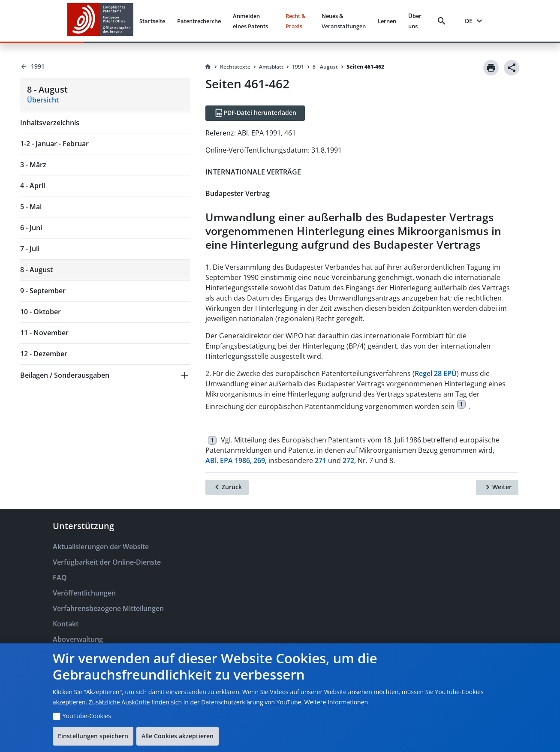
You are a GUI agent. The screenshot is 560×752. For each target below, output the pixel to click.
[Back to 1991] (105, 66)
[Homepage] (208, 67)
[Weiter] (497, 487)
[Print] (491, 68)
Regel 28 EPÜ (436, 373)
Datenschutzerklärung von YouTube (251, 702)
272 (348, 460)
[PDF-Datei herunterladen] (255, 113)
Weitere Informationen (336, 702)
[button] (105, 375)
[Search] (443, 21)
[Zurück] (227, 487)
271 (321, 460)
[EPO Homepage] (100, 21)
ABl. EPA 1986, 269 (235, 460)
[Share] (512, 68)
